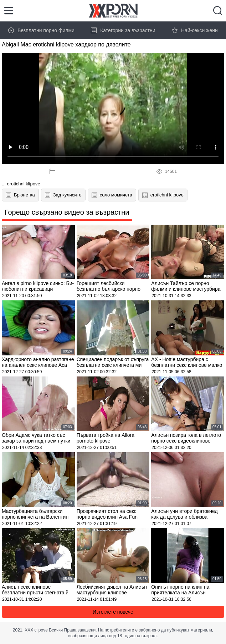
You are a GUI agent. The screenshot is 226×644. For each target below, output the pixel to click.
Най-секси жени (195, 30)
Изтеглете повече (113, 612)
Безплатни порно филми (41, 30)
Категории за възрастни (123, 30)
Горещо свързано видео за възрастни (67, 212)
